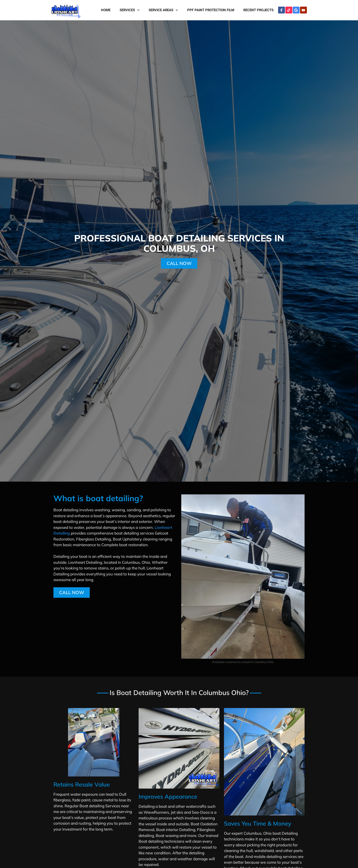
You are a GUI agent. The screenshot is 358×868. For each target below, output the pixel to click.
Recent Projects (258, 10)
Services (130, 10)
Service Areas (163, 10)
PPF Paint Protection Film (211, 10)
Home (106, 10)
